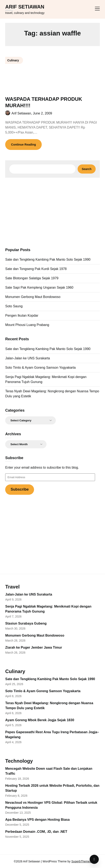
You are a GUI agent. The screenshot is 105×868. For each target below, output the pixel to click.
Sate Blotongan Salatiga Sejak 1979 (32, 278)
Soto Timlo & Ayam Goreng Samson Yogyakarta (40, 368)
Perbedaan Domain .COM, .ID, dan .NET (36, 832)
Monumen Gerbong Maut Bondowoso (33, 297)
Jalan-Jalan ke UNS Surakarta (27, 358)
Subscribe (20, 489)
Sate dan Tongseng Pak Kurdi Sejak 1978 (36, 269)
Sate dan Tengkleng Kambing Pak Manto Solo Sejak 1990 (48, 260)
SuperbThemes (81, 861)
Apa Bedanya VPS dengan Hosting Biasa (37, 820)
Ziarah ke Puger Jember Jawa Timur (34, 647)
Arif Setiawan (25, 7)
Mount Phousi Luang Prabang (27, 325)
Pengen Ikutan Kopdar (22, 315)
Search (87, 169)
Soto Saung (14, 306)
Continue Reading (23, 145)
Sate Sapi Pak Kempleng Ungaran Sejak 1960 (39, 288)
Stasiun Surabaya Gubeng (26, 623)
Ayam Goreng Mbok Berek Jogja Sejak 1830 (40, 720)
